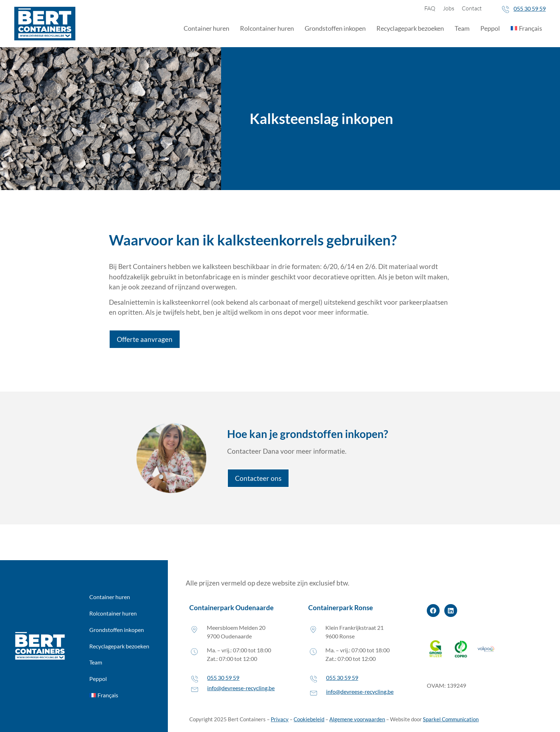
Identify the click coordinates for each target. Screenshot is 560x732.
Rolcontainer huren (267, 28)
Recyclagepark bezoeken (410, 28)
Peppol (490, 28)
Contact (472, 8)
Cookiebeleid (309, 719)
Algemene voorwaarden (357, 719)
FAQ (430, 8)
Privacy (280, 719)
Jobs (449, 8)
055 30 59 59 (530, 8)
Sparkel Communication (451, 719)
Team (462, 28)
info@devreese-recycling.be (241, 688)
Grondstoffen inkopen (335, 28)
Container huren (206, 28)
